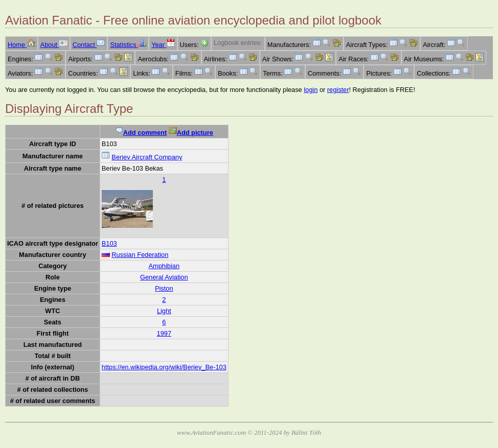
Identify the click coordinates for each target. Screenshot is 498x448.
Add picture (191, 133)
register (338, 90)
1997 (164, 333)
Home (21, 45)
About (54, 45)
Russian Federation (140, 255)
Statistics (128, 45)
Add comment (141, 133)
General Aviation (164, 277)
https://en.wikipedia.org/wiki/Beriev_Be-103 (164, 367)
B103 (109, 243)
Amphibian (164, 266)
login (311, 90)
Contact (89, 45)
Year (163, 45)
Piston (164, 288)
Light (164, 311)
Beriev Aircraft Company (147, 157)
